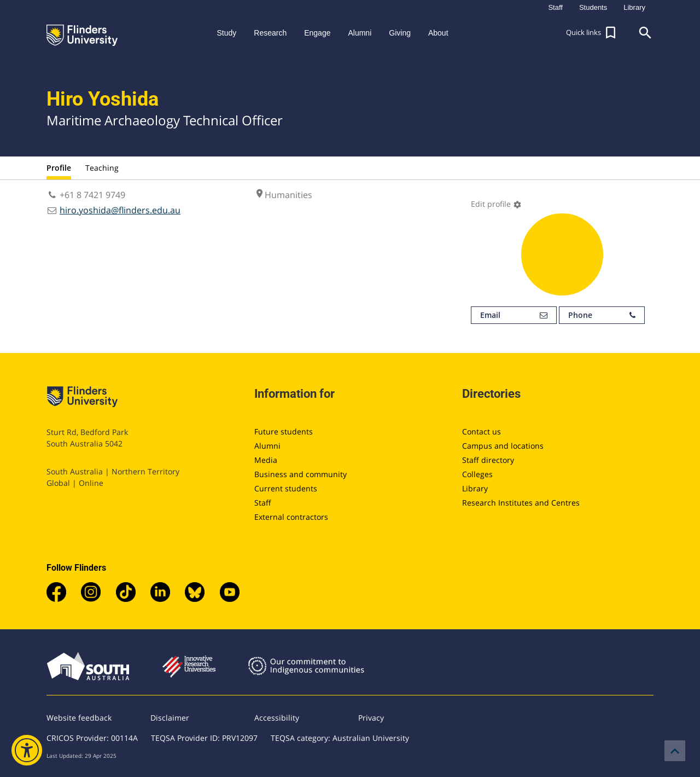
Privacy (371, 718)
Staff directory (488, 460)
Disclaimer (170, 718)
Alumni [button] (360, 33)
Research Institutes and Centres (521, 503)
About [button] (438, 33)
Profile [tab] (59, 168)
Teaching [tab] (102, 168)
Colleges (477, 474)
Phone (602, 315)
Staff (263, 503)
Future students (284, 431)
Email (514, 315)
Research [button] (270, 33)
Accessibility (277, 718)
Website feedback (79, 718)
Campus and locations (503, 446)
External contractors (291, 517)
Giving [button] (400, 33)
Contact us (482, 431)
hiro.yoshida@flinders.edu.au (120, 210)
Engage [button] (317, 33)
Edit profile (496, 204)
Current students (286, 488)
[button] (592, 33)
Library (475, 488)
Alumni (267, 446)
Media (266, 460)
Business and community (301, 474)
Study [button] (226, 33)
